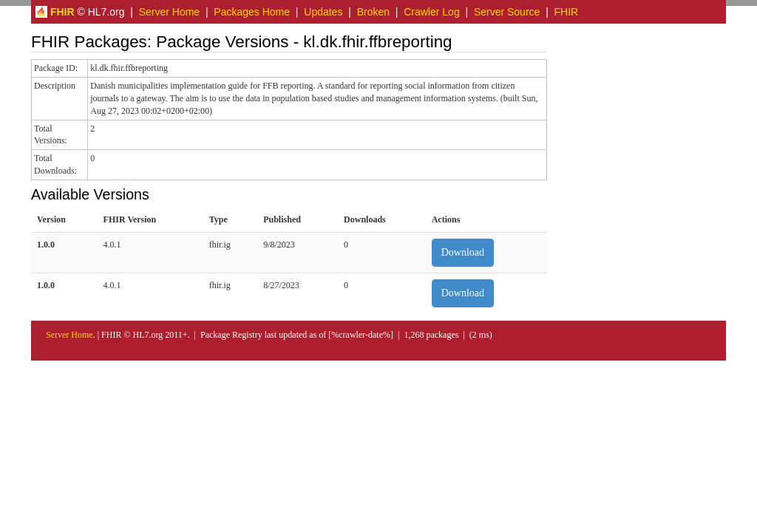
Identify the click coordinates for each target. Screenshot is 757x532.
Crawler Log (431, 12)
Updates (323, 12)
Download (463, 252)
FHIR (567, 12)
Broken (373, 12)
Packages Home (252, 12)
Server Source (507, 12)
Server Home (169, 12)
